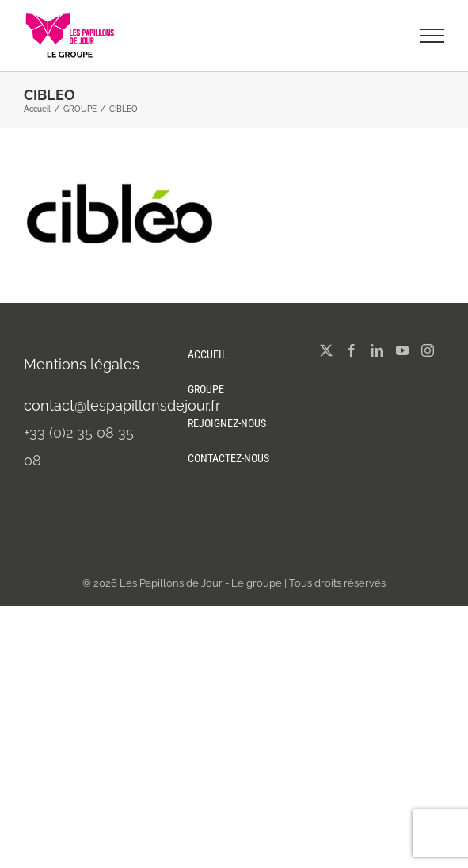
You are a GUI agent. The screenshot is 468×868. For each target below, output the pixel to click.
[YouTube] (402, 350)
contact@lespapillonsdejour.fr (122, 405)
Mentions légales (82, 364)
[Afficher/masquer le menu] (433, 36)
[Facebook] (352, 350)
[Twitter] (326, 350)
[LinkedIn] (377, 350)
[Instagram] (428, 350)
